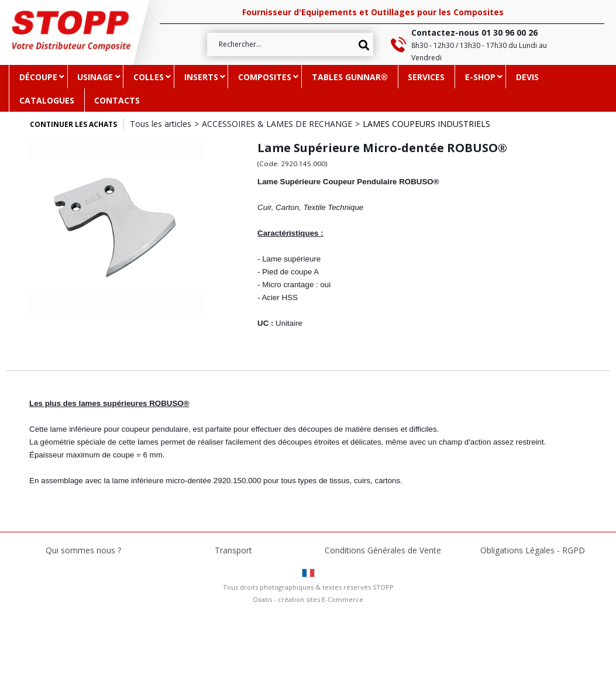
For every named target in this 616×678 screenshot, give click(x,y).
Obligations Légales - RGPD (533, 550)
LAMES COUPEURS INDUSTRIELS (426, 124)
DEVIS (527, 77)
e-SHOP (480, 77)
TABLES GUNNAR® (350, 77)
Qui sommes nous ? (83, 550)
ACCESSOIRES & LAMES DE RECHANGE (277, 124)
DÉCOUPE (38, 77)
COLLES (149, 77)
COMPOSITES (265, 77)
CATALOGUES (47, 100)
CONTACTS (117, 100)
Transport (233, 550)
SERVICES (426, 77)
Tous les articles (161, 124)
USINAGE (95, 77)
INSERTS (201, 77)
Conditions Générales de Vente (383, 550)
